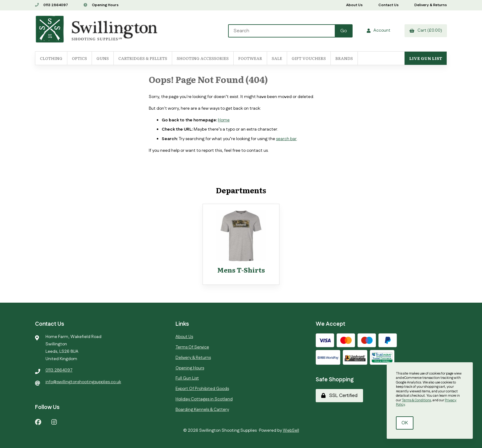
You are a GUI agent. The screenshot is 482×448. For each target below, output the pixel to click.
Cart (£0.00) (426, 30)
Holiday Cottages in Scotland (204, 399)
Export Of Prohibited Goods (202, 389)
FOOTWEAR (250, 58)
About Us (354, 5)
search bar (286, 139)
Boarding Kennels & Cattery (202, 410)
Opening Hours (101, 5)
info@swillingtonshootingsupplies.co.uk (83, 382)
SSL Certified (339, 396)
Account (379, 30)
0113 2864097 (51, 5)
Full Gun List (187, 378)
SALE (277, 58)
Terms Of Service (192, 347)
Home (224, 120)
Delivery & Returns (431, 5)
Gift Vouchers (309, 58)
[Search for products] (282, 31)
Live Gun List (426, 58)
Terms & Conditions (416, 400)
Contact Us (389, 5)
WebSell (291, 430)
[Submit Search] (344, 31)
